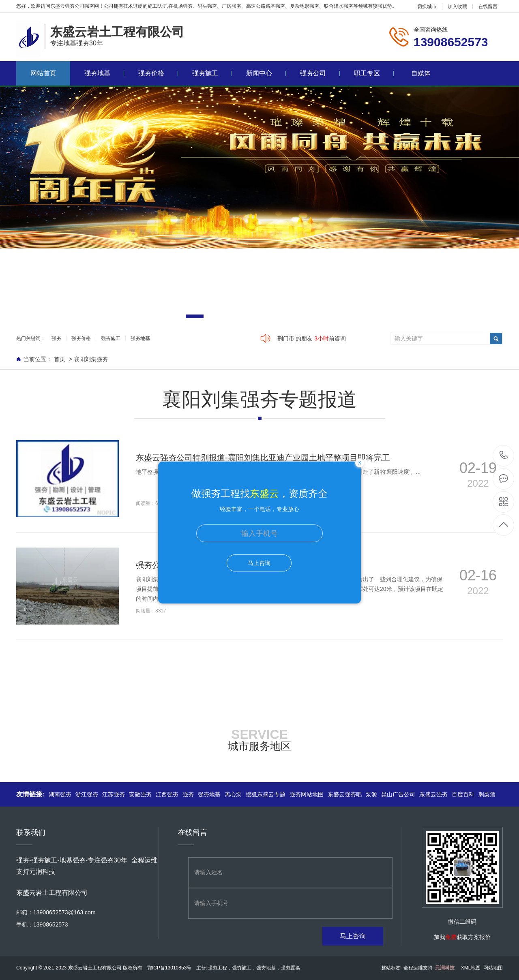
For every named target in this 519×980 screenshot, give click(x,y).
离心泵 (233, 794)
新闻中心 (266, 73)
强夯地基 (104, 73)
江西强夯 (167, 794)
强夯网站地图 (307, 794)
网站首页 (43, 73)
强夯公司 (320, 73)
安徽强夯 (140, 794)
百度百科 (463, 794)
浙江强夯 (87, 794)
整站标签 (391, 968)
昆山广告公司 (398, 794)
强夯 (56, 338)
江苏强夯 (114, 794)
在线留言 (488, 6)
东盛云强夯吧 (345, 794)
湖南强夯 (60, 794)
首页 (60, 359)
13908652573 (504, 455)
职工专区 (374, 73)
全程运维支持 (429, 968)
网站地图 (493, 968)
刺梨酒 (487, 794)
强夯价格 (158, 73)
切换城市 (427, 6)
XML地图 (471, 968)
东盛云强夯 (433, 794)
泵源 (371, 794)
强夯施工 (212, 73)
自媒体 (421, 73)
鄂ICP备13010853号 (169, 968)
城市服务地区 (259, 746)
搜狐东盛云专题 (266, 794)
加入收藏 (457, 6)
